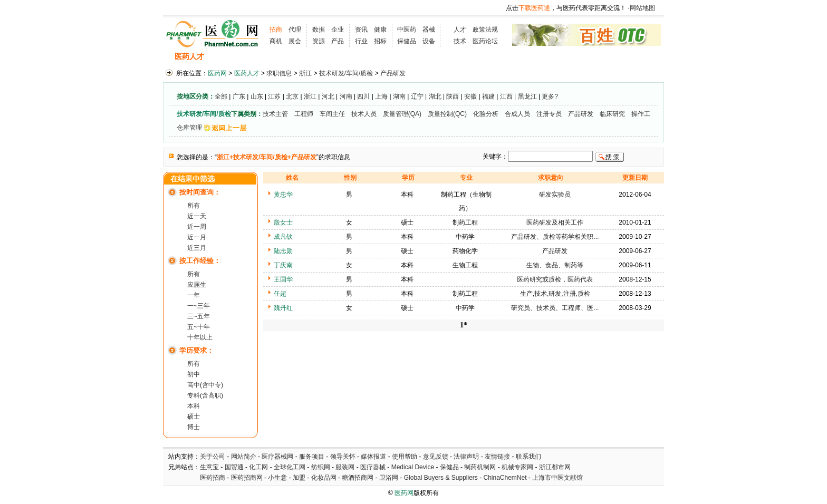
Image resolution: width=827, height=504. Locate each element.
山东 (257, 96)
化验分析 (486, 114)
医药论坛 (485, 41)
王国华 (283, 279)
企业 (338, 30)
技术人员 (364, 114)
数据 (319, 30)
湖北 (435, 96)
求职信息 (271, 57)
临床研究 (612, 114)
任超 (280, 294)
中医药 (407, 30)
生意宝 (209, 467)
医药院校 (431, 57)
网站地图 (642, 8)
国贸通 (234, 467)
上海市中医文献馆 (557, 478)
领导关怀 (343, 457)
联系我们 (528, 457)
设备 (429, 41)
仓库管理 (189, 128)
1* (464, 325)
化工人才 (518, 57)
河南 (346, 96)
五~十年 (199, 327)
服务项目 (312, 457)
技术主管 (275, 114)
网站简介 (244, 457)
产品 (338, 41)
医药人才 (189, 57)
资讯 (361, 30)
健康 (380, 30)
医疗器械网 (277, 457)
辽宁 (417, 96)
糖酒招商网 (358, 478)
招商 (276, 30)
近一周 (197, 227)
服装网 (345, 467)
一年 (194, 295)
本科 (194, 406)
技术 (460, 41)
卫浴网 (390, 478)
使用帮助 (405, 457)
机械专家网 (517, 467)
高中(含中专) (205, 385)
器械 (429, 30)
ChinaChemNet (505, 478)
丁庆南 (283, 265)
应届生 (197, 285)
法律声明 (466, 457)
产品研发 (393, 73)
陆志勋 (283, 251)
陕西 (453, 96)
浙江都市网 (555, 467)
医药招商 (213, 478)
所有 (194, 206)
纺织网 (321, 467)
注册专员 (549, 114)
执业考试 (348, 57)
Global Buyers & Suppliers (441, 478)
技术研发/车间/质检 (346, 73)
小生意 (277, 478)
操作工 (641, 114)
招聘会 (309, 57)
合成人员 (517, 114)
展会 (295, 41)
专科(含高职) (205, 395)
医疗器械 (373, 467)
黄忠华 (283, 195)
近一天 (197, 216)
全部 (221, 96)
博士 (194, 427)
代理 (295, 30)
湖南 (399, 96)
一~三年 (199, 306)
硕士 (194, 416)
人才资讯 (390, 57)
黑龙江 (527, 96)
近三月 (197, 248)
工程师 (304, 114)
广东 (239, 96)
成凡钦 (283, 237)
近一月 (197, 237)
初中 (194, 374)
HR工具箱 (475, 57)
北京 (292, 96)
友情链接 (497, 457)
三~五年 (199, 316)
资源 (319, 41)
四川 (363, 96)
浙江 (305, 73)
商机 (276, 41)
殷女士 (283, 222)
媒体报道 (373, 457)
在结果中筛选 (193, 179)
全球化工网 (290, 467)
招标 (380, 41)
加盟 (300, 478)
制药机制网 (480, 467)
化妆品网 (324, 478)
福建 (488, 96)
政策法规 (485, 30)
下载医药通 (534, 8)
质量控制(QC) (447, 114)
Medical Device (413, 467)
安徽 (470, 96)
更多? (550, 96)
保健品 (407, 41)
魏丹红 (283, 308)
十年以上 (200, 337)
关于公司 (213, 457)
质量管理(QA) (402, 114)
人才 (460, 30)
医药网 (217, 73)
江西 (506, 96)
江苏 (274, 96)
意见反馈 (436, 457)
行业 (361, 41)
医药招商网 (247, 478)
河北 (328, 96)
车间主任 (332, 114)
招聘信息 (229, 57)
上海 (381, 96)
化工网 (258, 467)
